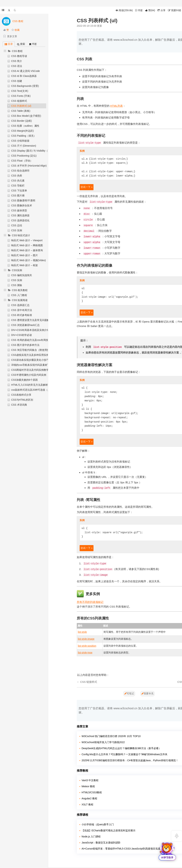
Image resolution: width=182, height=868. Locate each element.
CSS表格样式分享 (21, 395)
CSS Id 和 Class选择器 (24, 76)
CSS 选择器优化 (20, 220)
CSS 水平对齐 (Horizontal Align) (29, 166)
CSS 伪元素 (18, 181)
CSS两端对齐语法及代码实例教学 (30, 370)
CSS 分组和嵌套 (20, 141)
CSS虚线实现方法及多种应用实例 (30, 355)
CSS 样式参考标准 (22, 315)
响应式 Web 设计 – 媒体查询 (27, 250)
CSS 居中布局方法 (22, 310)
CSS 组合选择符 (20, 171)
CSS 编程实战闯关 (22, 275)
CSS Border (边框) (22, 121)
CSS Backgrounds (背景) (25, 86)
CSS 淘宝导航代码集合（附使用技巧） (33, 350)
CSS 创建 (17, 81)
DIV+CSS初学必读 (22, 335)
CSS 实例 (17, 230)
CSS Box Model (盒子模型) (26, 116)
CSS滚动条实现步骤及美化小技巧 (30, 360)
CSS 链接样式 (19, 101)
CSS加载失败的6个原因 (24, 380)
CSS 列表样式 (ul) (21, 106)
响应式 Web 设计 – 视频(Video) (29, 260)
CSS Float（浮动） (22, 161)
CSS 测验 (17, 285)
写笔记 (129, 693)
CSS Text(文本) (20, 91)
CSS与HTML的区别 (22, 400)
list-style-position (87, 646)
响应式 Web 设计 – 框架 (25, 265)
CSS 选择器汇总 (20, 305)
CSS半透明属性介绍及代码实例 (29, 375)
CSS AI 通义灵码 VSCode (26, 71)
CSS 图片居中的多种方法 (25, 345)
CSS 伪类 (17, 176)
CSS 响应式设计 (21, 235)
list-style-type (85, 653)
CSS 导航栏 (18, 186)
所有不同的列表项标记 (90, 602)
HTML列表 (117, 106)
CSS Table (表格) (21, 111)
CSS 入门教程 (19, 295)
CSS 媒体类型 (19, 210)
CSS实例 (17, 270)
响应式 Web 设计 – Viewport (27, 240)
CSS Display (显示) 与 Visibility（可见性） (34, 151)
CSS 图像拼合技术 (22, 205)
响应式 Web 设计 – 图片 (25, 255)
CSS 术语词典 (19, 405)
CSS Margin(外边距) (22, 131)
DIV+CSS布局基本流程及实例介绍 (30, 330)
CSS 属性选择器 (20, 215)
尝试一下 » (87, 187)
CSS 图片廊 (18, 196)
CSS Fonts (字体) (21, 96)
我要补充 (148, 693)
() (150, 10)
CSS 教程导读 (19, 56)
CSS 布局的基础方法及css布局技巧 (31, 340)
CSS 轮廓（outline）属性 (25, 126)
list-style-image (86, 639)
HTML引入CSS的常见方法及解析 (30, 385)
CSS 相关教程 (20, 290)
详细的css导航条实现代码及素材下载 (32, 365)
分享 (161, 10)
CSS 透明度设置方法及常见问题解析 (32, 320)
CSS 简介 (17, 61)
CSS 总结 (17, 225)
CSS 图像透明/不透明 (23, 200)
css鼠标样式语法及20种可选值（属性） (33, 390)
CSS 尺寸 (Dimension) (24, 146)
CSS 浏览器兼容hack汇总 (25, 325)
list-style (82, 632)
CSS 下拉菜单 (19, 191)
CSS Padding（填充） (24, 136)
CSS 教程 (17, 51)
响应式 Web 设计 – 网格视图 (27, 245)
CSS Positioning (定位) (24, 156)
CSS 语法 (17, 66)
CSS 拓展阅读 (20, 300)
